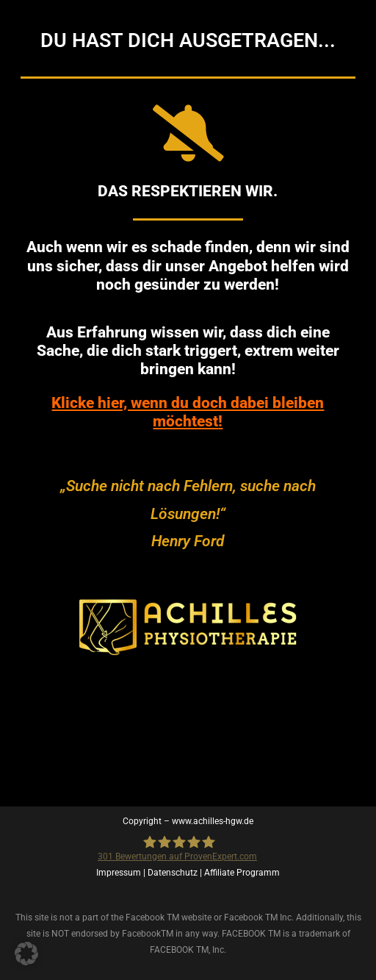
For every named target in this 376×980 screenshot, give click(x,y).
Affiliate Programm (242, 873)
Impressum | (122, 873)
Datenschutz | (176, 873)
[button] (26, 954)
